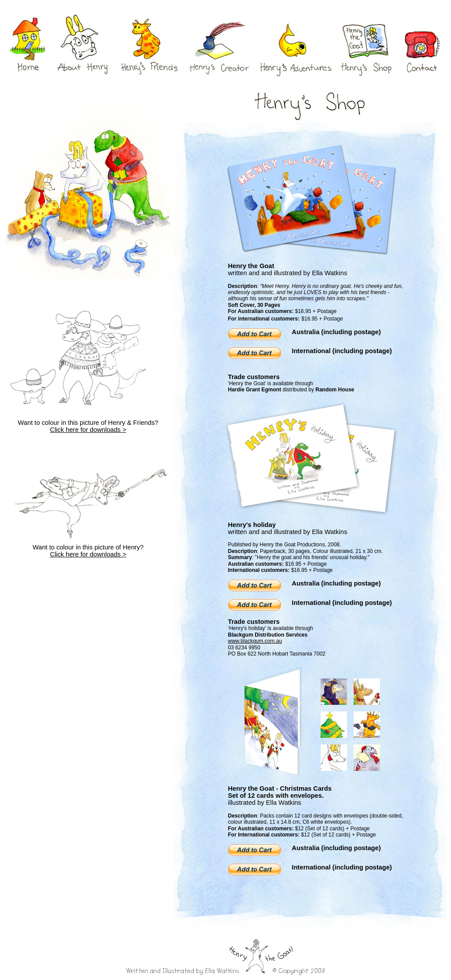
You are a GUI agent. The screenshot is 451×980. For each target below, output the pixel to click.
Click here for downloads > (88, 430)
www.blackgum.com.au (255, 641)
